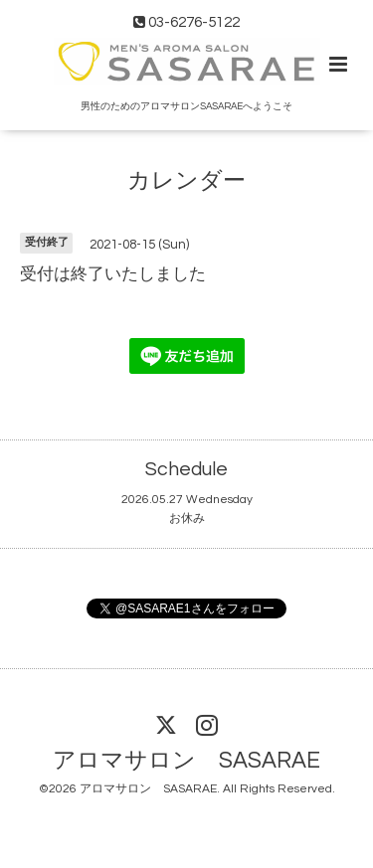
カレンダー (186, 180)
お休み (187, 519)
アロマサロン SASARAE (186, 761)
